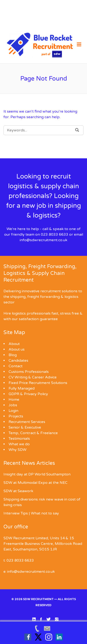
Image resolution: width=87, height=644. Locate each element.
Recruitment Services (27, 422)
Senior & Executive (25, 427)
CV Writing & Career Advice (33, 377)
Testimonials (19, 439)
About (14, 344)
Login (13, 411)
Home (14, 400)
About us (17, 349)
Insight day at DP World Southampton (37, 474)
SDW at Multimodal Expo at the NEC (35, 483)
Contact (16, 366)
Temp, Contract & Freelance (33, 433)
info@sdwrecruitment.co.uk (43, 240)
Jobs (13, 405)
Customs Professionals (29, 372)
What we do (19, 444)
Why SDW (18, 450)
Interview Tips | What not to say (31, 513)
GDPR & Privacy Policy (28, 394)
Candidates (18, 361)
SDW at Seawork (18, 491)
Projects (16, 416)
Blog (13, 355)
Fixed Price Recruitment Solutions (38, 383)
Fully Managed (22, 388)
